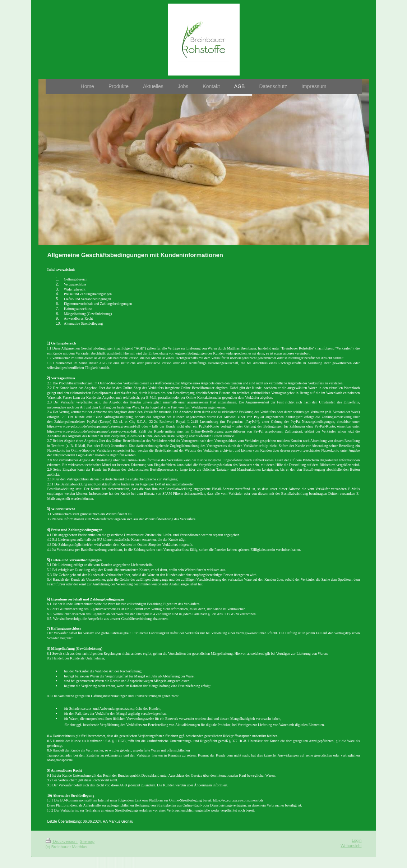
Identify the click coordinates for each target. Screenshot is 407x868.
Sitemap (87, 841)
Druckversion (62, 841)
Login (357, 840)
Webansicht (351, 846)
